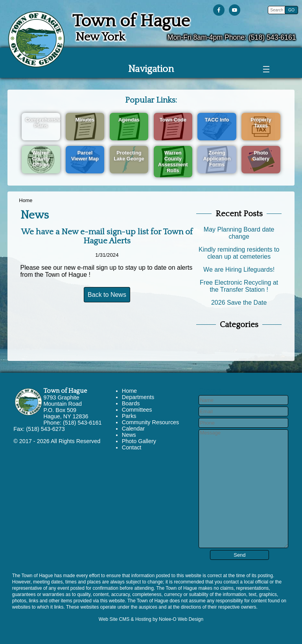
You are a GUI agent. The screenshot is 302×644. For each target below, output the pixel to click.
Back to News (107, 295)
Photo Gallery (139, 441)
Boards (131, 403)
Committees (137, 410)
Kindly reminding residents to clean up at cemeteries (239, 253)
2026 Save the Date (239, 303)
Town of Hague (65, 391)
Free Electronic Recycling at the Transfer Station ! (239, 286)
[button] (291, 10)
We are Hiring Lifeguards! (239, 270)
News (129, 435)
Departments (138, 397)
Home (26, 200)
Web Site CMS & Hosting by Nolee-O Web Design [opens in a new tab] (151, 619)
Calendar (133, 429)
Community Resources (151, 422)
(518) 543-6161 (272, 37)
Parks (129, 416)
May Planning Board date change (239, 233)
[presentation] (220, 10)
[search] (277, 10)
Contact (132, 447)
